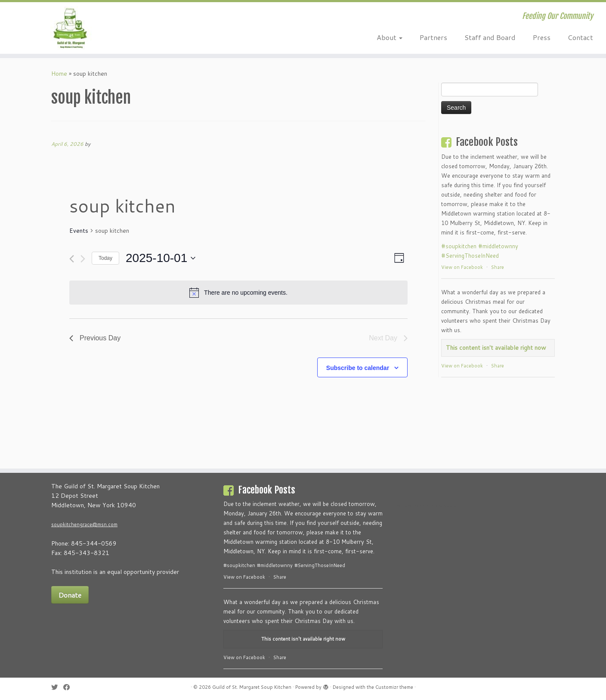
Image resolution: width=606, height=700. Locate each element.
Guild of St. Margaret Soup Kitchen (252, 687)
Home (59, 74)
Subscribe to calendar (358, 368)
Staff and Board (490, 37)
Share (498, 267)
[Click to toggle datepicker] (161, 258)
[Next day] (83, 259)
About (390, 37)
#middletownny (498, 246)
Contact (580, 37)
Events (79, 231)
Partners (433, 37)
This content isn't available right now (496, 348)
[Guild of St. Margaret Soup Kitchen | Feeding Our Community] (70, 28)
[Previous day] (72, 259)
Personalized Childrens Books (426, 506)
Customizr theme (394, 687)
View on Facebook (462, 267)
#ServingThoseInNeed (470, 256)
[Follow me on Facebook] (69, 687)
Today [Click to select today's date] (105, 258)
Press (542, 37)
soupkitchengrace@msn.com (84, 524)
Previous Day (95, 338)
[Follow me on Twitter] (57, 687)
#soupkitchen (459, 246)
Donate (70, 595)
